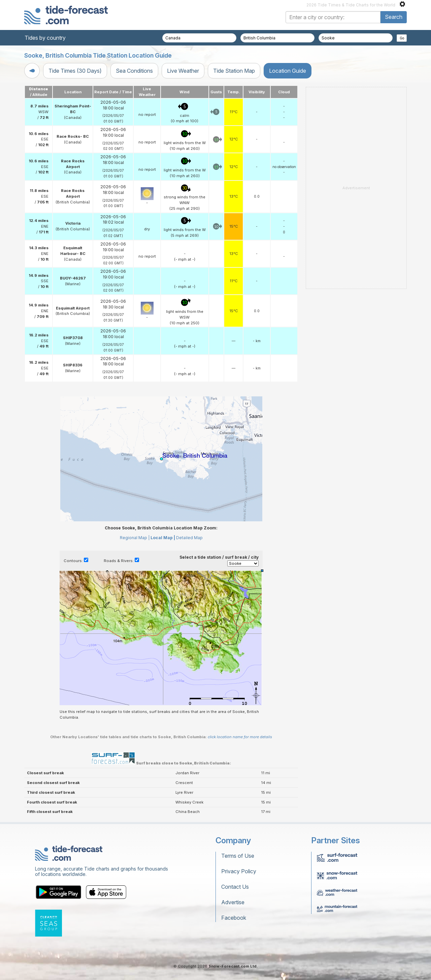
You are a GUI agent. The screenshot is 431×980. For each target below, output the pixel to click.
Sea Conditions (134, 71)
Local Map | (163, 538)
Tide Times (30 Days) (75, 71)
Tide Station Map (234, 71)
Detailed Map (189, 538)
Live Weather (183, 71)
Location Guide (288, 71)
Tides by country (45, 38)
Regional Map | (135, 538)
